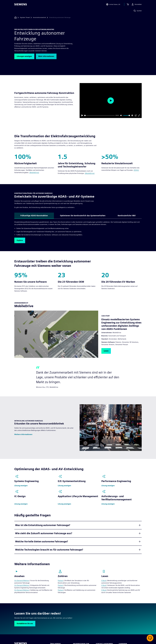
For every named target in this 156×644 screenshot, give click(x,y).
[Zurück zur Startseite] (16, 17)
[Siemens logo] (21, 4)
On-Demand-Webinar (22, 581)
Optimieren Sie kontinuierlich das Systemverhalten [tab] (83, 216)
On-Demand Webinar (22, 590)
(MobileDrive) (34, 173)
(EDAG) (136, 170)
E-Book (104, 581)
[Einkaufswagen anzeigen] (128, 4)
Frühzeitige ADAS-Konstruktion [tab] (34, 216)
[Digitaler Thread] (25, 18)
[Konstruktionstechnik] (39, 18)
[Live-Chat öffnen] (150, 638)
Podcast (60, 581)
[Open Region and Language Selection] (113, 4)
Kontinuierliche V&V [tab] (127, 216)
